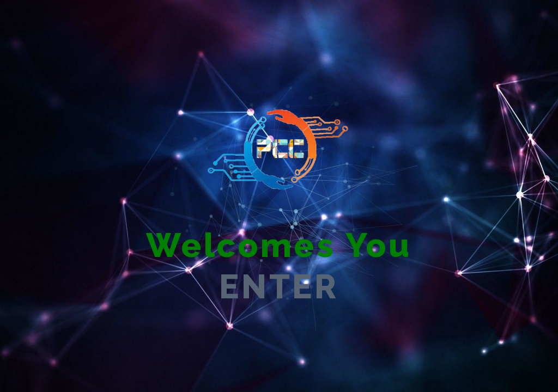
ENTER (279, 287)
